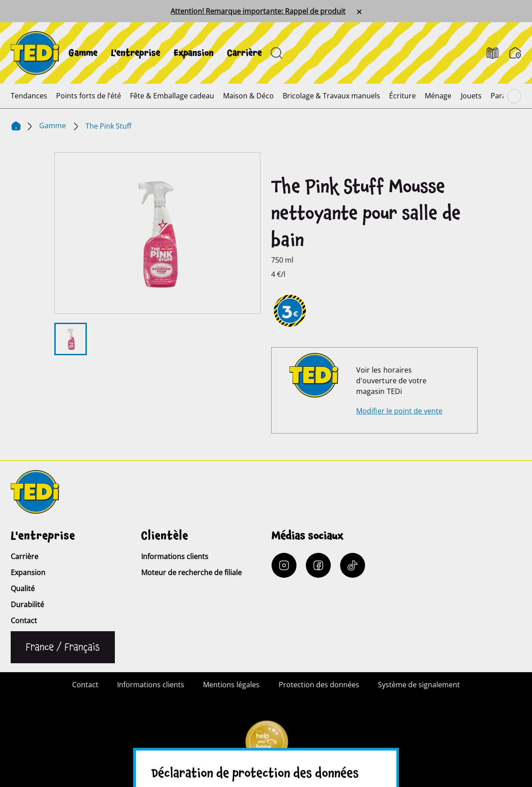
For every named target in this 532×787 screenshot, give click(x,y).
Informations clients (175, 556)
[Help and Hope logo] (266, 745)
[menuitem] (83, 53)
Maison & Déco (248, 96)
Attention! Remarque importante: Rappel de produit (258, 11)
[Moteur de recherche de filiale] (515, 53)
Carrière (244, 53)
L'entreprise (136, 53)
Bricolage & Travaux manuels (331, 96)
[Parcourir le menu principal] (514, 96)
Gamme (83, 53)
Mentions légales (231, 685)
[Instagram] (284, 565)
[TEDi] (35, 52)
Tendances (29, 96)
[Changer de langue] (63, 647)
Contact (24, 621)
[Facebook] (318, 565)
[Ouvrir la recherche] (276, 53)
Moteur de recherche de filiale (191, 572)
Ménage (438, 96)
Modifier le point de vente (399, 411)
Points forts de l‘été (89, 96)
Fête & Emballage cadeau (172, 96)
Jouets (471, 96)
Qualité (23, 588)
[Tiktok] (353, 565)
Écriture (402, 96)
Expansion (194, 53)
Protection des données (319, 685)
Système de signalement (419, 685)
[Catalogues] (493, 53)
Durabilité (27, 604)
